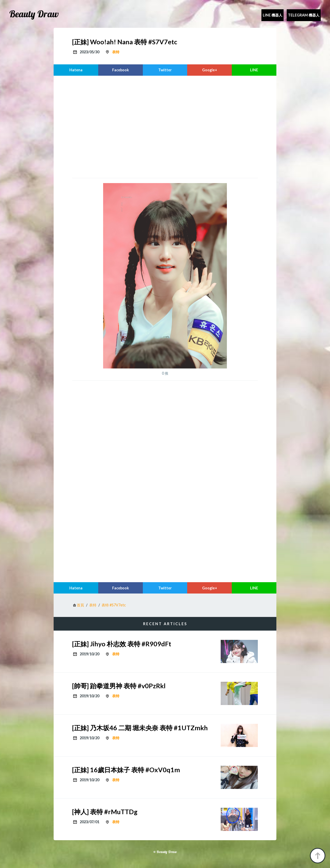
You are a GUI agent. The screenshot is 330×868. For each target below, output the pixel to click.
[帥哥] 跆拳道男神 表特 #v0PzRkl (119, 686)
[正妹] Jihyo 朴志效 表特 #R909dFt (122, 644)
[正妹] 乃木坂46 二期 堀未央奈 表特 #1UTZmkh (140, 728)
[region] (165, 126)
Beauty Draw (34, 14)
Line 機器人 (273, 15)
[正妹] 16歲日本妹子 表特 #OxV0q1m (126, 770)
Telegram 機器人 (304, 15)
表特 (116, 52)
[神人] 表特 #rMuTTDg (105, 812)
